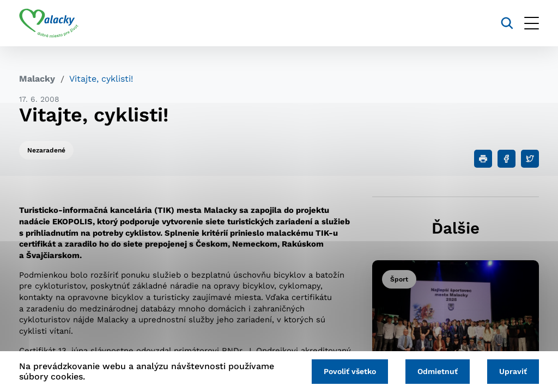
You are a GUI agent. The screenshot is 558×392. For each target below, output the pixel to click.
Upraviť (513, 371)
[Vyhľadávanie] (507, 23)
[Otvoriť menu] (532, 23)
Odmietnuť (438, 371)
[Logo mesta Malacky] (49, 23)
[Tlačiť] (483, 159)
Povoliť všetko (350, 371)
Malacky (37, 79)
